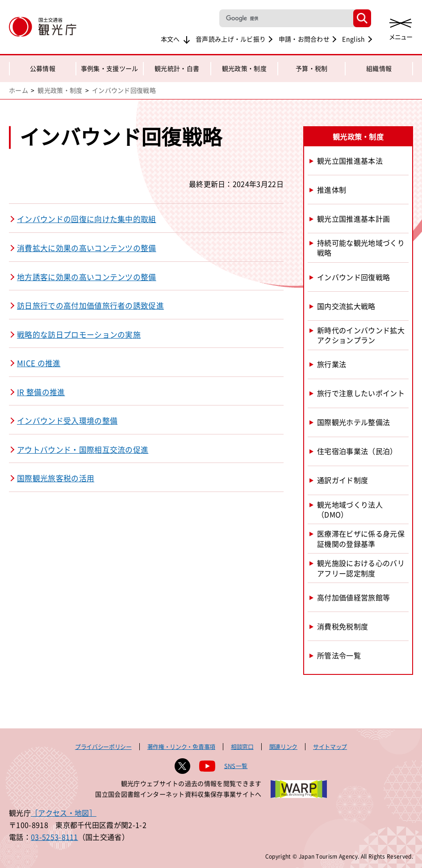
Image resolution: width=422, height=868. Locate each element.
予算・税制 (312, 68)
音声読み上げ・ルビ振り (231, 39)
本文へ (170, 39)
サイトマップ (330, 746)
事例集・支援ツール (110, 68)
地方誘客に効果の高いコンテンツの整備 (87, 277)
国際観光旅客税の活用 (56, 478)
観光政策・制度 (244, 68)
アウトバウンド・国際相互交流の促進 (83, 450)
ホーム (19, 90)
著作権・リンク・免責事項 (181, 746)
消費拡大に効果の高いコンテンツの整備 (87, 248)
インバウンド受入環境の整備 (67, 421)
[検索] (285, 19)
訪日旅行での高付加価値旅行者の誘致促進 (90, 306)
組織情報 (379, 68)
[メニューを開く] (401, 28)
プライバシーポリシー (103, 746)
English (353, 39)
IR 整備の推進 (41, 392)
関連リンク (283, 746)
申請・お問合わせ (304, 39)
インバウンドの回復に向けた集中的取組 (87, 219)
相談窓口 (242, 746)
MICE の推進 (39, 363)
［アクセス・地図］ (64, 813)
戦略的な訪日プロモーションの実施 (79, 335)
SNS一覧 (236, 766)
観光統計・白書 (177, 68)
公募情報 (43, 68)
